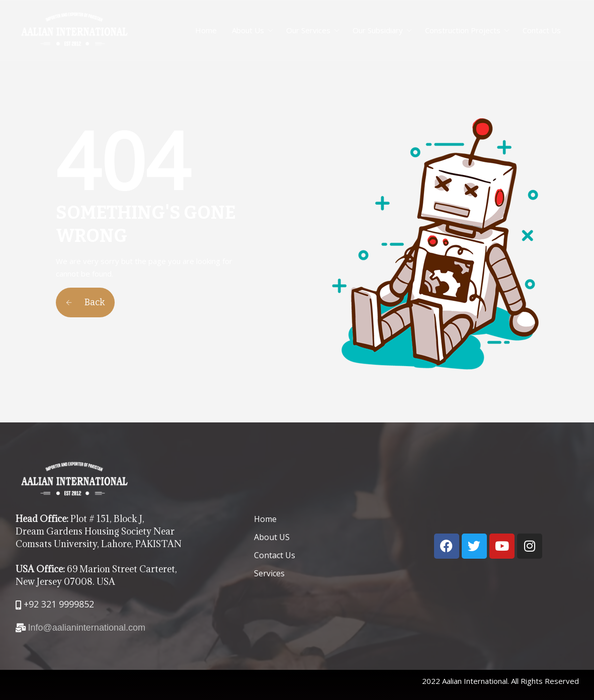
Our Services (308, 30)
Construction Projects (463, 30)
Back (85, 302)
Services (269, 573)
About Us (248, 30)
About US (272, 537)
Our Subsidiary (378, 30)
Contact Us (542, 30)
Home (206, 30)
